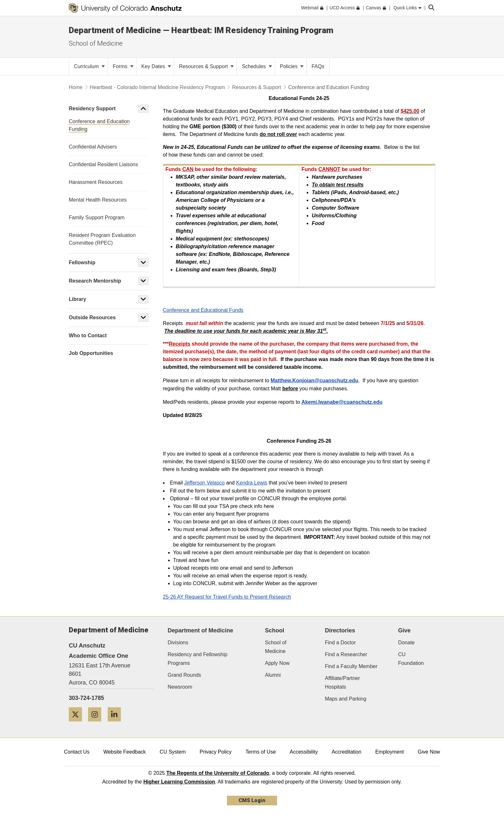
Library (77, 299)
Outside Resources (92, 317)
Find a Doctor (340, 643)
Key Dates (156, 66)
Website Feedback (124, 752)
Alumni (273, 675)
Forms (123, 66)
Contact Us (77, 752)
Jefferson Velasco (204, 483)
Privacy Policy (216, 752)
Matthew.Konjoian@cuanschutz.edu (315, 380)
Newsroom (180, 687)
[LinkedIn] (117, 724)
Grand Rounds (184, 675)
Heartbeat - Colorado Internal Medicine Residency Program (158, 87)
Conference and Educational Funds (203, 310)
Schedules (257, 66)
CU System (173, 752)
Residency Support (92, 109)
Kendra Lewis (252, 483)
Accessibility (304, 752)
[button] (143, 109)
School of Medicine (96, 43)
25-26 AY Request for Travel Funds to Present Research (227, 597)
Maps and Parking (346, 699)
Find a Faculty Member (351, 666)
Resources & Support (207, 66)
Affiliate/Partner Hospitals (342, 683)
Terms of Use (261, 752)
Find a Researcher (346, 654)
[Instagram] (97, 724)
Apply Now (277, 663)
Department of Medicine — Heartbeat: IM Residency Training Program (201, 30)
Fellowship (82, 263)
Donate (406, 643)
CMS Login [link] (252, 800)
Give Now (429, 752)
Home (76, 87)
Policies (292, 66)
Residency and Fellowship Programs (198, 659)
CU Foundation (411, 659)
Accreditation (347, 752)
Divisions (178, 643)
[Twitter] (78, 724)
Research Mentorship (95, 281)
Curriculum (89, 66)
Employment (389, 752)
